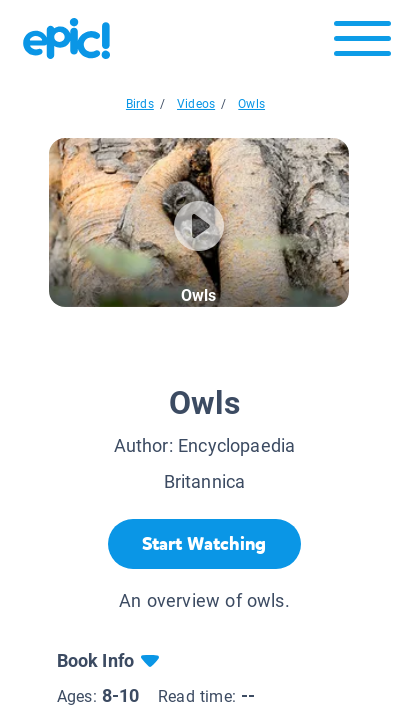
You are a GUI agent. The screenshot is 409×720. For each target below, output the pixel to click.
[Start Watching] (204, 544)
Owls (251, 104)
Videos (196, 104)
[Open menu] (362, 43)
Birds (140, 104)
